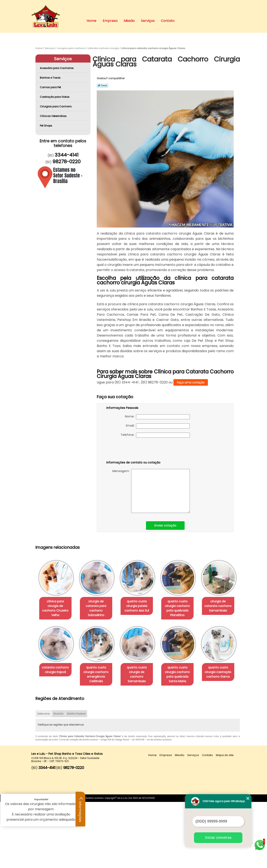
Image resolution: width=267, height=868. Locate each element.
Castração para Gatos (55, 97)
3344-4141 (67, 155)
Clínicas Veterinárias (54, 116)
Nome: (157, 417)
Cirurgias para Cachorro (56, 106)
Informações (81, 809)
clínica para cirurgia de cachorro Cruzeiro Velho (56, 606)
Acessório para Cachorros (57, 68)
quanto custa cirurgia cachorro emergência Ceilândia (141, 674)
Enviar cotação (165, 525)
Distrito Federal (76, 780)
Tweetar (103, 85)
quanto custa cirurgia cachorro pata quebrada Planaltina (183, 608)
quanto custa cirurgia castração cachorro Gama (98, 738)
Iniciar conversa (218, 838)
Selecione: (44, 780)
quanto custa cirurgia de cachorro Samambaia (183, 672)
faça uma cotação (191, 382)
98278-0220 (66, 162)
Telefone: (155, 435)
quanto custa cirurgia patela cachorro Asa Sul (141, 606)
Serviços (148, 21)
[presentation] (133, 450)
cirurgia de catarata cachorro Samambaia (56, 672)
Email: (158, 426)
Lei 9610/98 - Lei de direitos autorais (152, 806)
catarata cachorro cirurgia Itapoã (98, 670)
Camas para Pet (51, 87)
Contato (168, 21)
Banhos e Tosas (50, 78)
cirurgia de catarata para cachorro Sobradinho (98, 606)
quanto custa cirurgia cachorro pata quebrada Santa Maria (56, 740)
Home (91, 21)
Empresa (110, 21)
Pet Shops (46, 126)
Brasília (59, 780)
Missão (129, 21)
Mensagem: (151, 491)
